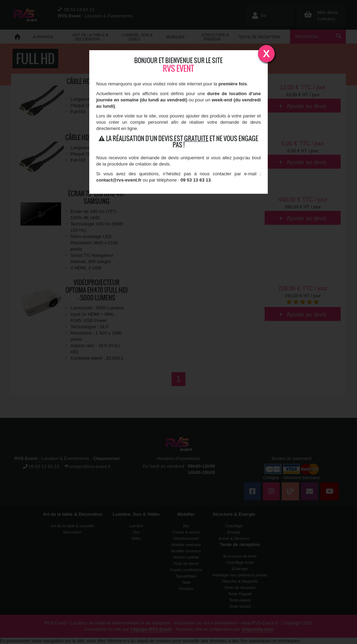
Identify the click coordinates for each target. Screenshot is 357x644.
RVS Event (178, 68)
